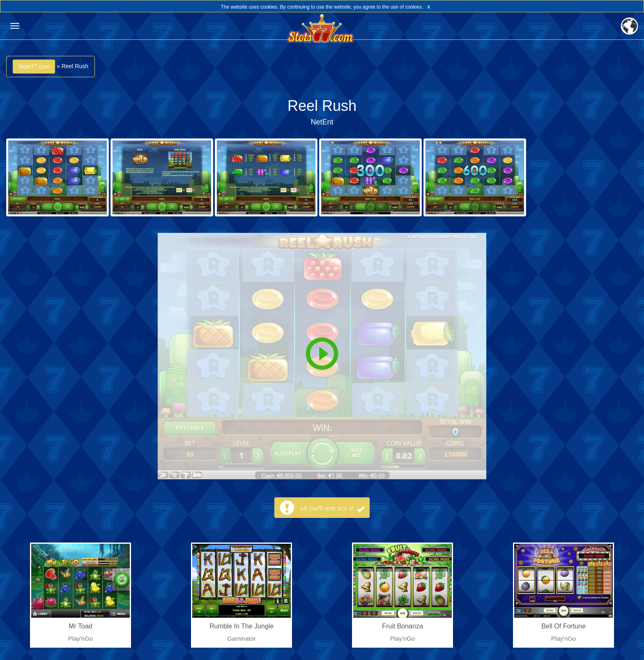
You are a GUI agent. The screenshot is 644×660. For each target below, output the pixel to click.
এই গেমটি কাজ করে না (332, 509)
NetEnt (322, 122)
